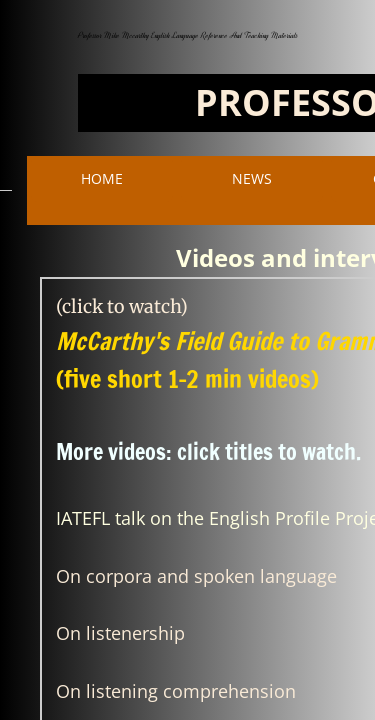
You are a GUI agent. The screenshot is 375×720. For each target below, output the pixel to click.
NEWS (252, 178)
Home (102, 178)
